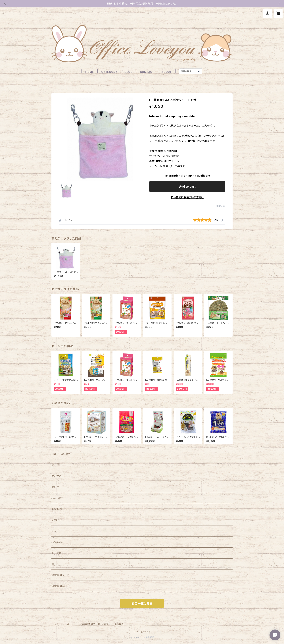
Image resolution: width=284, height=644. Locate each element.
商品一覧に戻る (142, 604)
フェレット (57, 520)
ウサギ (55, 464)
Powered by (142, 637)
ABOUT (167, 72)
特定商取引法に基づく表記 (95, 624)
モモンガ (56, 553)
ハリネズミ (57, 542)
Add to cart (187, 187)
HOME (90, 72)
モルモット (57, 509)
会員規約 (119, 624)
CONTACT (147, 72)
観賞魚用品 (58, 586)
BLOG (129, 72)
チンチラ (56, 476)
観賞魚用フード (60, 575)
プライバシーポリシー (65, 624)
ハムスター (58, 498)
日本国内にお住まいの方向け (187, 197)
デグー (55, 487)
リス (54, 531)
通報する (221, 206)
